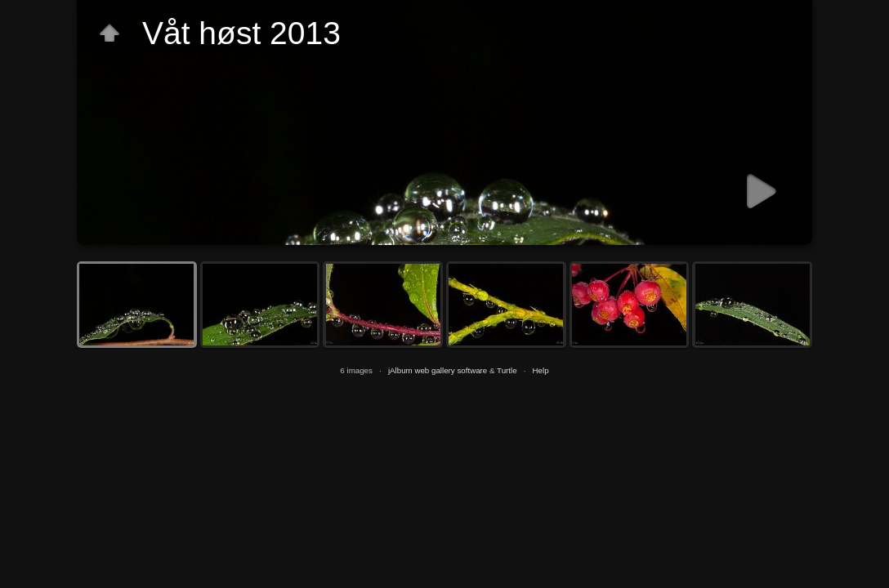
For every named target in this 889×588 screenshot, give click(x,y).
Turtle (507, 370)
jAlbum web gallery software (438, 370)
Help (541, 370)
